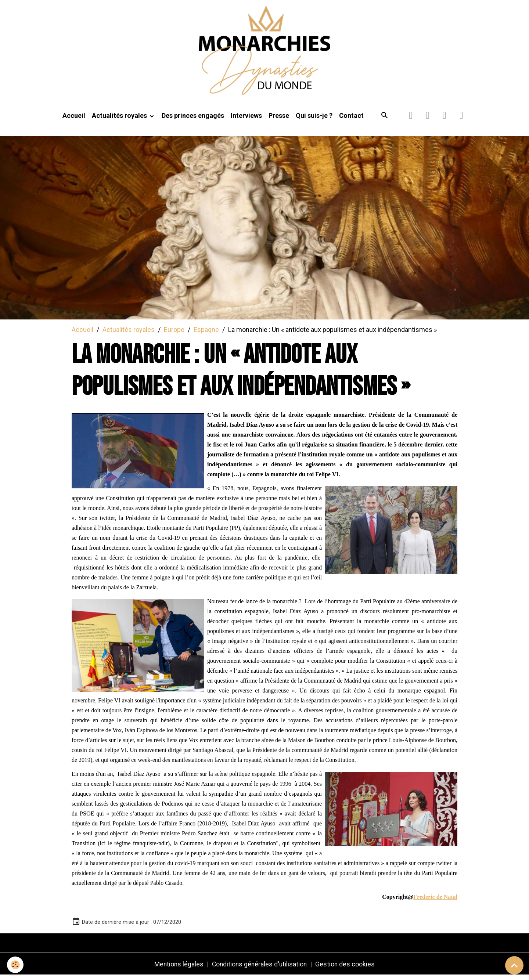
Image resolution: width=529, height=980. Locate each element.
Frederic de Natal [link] (435, 901)
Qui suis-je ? (314, 120)
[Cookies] (16, 965)
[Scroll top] (514, 965)
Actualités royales (120, 120)
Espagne (206, 334)
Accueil (74, 120)
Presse (279, 120)
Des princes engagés (193, 120)
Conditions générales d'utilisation (260, 968)
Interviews (246, 120)
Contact (351, 120)
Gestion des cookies (347, 968)
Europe (174, 334)
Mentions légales (178, 968)
